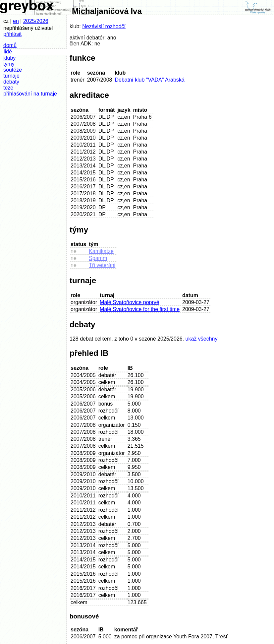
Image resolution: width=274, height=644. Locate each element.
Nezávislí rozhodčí (104, 26)
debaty (11, 82)
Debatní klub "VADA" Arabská (149, 80)
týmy (9, 64)
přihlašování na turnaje (30, 94)
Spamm (98, 258)
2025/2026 (36, 21)
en (16, 21)
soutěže (13, 70)
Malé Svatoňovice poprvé (130, 302)
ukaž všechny (202, 339)
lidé (8, 52)
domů (10, 45)
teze (8, 88)
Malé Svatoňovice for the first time (140, 309)
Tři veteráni (102, 265)
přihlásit (12, 34)
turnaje (11, 76)
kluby (9, 58)
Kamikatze (101, 251)
